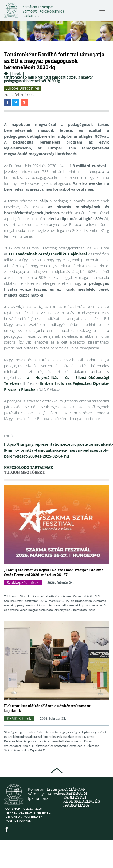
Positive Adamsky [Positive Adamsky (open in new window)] (19, 821)
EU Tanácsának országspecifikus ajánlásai (48, 254)
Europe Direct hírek (23, 88)
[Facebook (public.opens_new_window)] (7, 829)
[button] (7, 102)
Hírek (16, 73)
